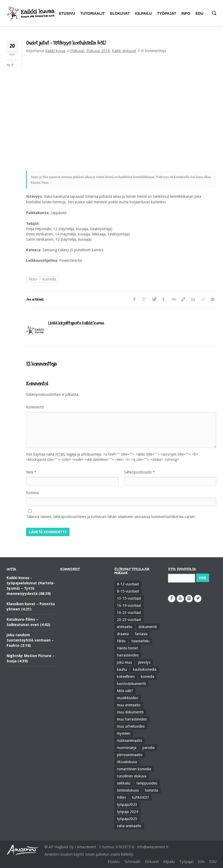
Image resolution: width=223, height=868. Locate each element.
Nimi (31, 472)
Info (201, 862)
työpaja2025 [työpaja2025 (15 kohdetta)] (127, 819)
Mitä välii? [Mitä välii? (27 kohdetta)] (125, 691)
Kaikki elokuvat (124, 51)
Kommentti (35, 407)
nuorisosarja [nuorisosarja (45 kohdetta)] (127, 748)
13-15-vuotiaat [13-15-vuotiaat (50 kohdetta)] (129, 598)
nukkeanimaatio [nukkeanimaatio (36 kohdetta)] (130, 741)
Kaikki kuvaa (55, 51)
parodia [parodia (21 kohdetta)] (148, 748)
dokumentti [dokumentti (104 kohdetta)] (148, 627)
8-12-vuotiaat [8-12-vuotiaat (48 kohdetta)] (128, 584)
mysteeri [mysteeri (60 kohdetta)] (124, 733)
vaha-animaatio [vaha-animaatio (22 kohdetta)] (129, 826)
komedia (49, 279)
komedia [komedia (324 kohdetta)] (148, 677)
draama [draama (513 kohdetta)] (123, 634)
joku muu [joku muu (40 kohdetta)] (124, 662)
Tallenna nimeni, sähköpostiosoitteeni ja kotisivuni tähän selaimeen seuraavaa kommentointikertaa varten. (111, 517)
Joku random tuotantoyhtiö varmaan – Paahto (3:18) (30, 640)
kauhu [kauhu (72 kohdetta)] (122, 669)
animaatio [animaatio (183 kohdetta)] (125, 627)
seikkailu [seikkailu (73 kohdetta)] (124, 783)
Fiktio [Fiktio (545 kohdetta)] (121, 641)
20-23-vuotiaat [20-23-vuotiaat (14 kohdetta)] (129, 620)
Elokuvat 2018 (98, 51)
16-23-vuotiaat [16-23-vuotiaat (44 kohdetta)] (129, 613)
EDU (213, 862)
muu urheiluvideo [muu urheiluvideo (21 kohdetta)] (131, 726)
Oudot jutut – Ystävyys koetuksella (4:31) (66, 43)
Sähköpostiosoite (139, 472)
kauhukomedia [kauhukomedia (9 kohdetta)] (145, 669)
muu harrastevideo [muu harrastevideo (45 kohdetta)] (132, 719)
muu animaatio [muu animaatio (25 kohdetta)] (129, 705)
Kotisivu (33, 493)
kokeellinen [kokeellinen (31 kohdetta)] (126, 677)
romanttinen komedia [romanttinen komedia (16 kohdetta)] (134, 769)
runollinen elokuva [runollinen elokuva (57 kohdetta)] (132, 776)
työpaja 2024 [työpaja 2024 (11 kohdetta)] (128, 812)
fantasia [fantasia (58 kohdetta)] (141, 634)
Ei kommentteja (153, 51)
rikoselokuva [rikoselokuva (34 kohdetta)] (127, 762)
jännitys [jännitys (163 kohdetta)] (144, 662)
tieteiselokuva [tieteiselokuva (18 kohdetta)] (128, 790)
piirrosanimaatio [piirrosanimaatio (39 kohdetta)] (130, 755)
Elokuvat (77, 51)
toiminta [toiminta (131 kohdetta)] (151, 790)
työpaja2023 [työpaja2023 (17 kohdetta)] (127, 805)
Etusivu (114, 862)
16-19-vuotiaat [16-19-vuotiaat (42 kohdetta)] (129, 605)
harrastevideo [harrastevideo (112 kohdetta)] (128, 655)
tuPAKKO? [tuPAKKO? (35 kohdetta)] (140, 797)
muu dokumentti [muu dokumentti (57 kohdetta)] (130, 712)
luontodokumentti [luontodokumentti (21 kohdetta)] (131, 684)
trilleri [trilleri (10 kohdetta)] (121, 797)
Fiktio (33, 279)
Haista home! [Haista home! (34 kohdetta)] (127, 648)
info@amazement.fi (153, 847)
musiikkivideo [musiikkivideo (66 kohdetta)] (128, 698)
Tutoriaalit (132, 862)
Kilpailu (169, 862)
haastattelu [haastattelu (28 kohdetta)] (141, 641)
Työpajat (186, 862)
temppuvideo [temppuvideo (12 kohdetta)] (147, 783)
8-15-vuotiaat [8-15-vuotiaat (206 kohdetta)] (128, 591)
